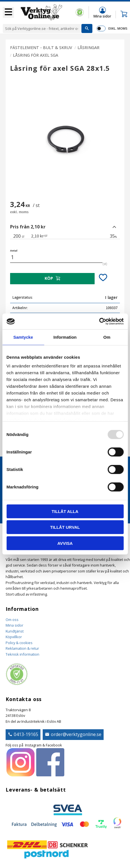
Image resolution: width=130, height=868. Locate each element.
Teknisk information (22, 654)
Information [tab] (65, 337)
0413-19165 (26, 734)
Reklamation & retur (22, 648)
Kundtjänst (15, 631)
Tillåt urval (65, 527)
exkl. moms (118, 28)
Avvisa (65, 543)
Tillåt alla (65, 511)
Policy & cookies (19, 643)
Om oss (12, 620)
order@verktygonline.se (76, 734)
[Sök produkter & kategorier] (42, 28)
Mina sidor (14, 625)
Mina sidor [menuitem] (102, 16)
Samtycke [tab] (23, 337)
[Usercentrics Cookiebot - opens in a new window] (99, 321)
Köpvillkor (14, 637)
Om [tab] (107, 337)
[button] (8, 12)
